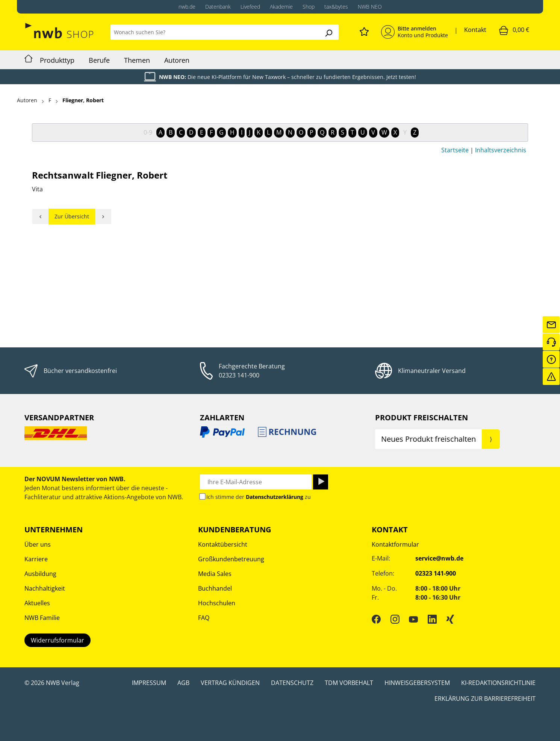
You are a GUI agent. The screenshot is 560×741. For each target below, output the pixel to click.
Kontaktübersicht (223, 544)
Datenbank (218, 7)
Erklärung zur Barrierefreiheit (485, 699)
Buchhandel (215, 588)
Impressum (149, 683)
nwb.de (187, 7)
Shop (309, 7)
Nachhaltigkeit (45, 588)
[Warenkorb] (514, 30)
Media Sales (215, 574)
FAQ (204, 618)
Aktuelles (37, 603)
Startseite (455, 150)
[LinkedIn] (432, 619)
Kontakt (475, 30)
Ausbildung (40, 574)
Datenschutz (292, 683)
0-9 (148, 132)
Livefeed (250, 7)
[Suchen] (328, 32)
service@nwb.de (439, 558)
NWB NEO (370, 7)
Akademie (281, 7)
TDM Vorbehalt (349, 683)
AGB (183, 683)
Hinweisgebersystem (417, 683)
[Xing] (450, 619)
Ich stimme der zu (259, 497)
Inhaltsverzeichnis (501, 150)
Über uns (38, 544)
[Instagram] (395, 619)
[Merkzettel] (364, 30)
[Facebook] (376, 619)
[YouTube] (413, 619)
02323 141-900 (239, 375)
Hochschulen (217, 603)
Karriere (36, 559)
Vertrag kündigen (230, 683)
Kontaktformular (395, 544)
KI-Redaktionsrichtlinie (498, 683)
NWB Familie (42, 618)
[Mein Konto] (415, 32)
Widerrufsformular (58, 640)
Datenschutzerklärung (275, 497)
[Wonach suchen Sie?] (215, 32)
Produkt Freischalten (422, 417)
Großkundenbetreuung (231, 559)
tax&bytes (336, 7)
